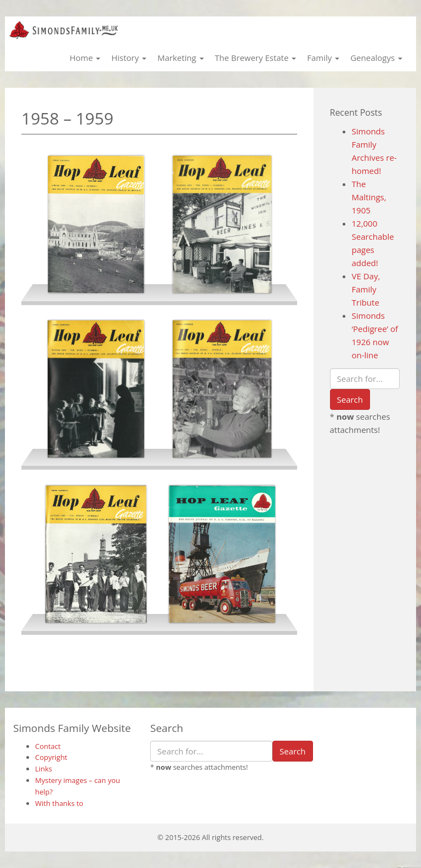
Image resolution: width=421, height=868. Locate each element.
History (129, 58)
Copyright (51, 757)
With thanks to (59, 803)
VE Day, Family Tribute (366, 289)
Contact (48, 746)
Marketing (181, 58)
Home (85, 58)
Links (44, 769)
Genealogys (376, 58)
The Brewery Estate (255, 58)
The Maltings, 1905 (369, 197)
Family (323, 58)
